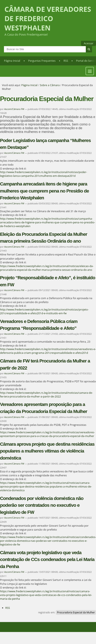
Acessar (89, 43)
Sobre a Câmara (50, 85)
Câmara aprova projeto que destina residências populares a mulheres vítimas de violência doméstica (47, 451)
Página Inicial (12, 61)
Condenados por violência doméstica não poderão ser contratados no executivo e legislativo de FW (42, 505)
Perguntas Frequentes (42, 61)
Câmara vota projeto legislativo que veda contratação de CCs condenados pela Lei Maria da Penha (47, 560)
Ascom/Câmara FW (14, 109)
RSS (66, 61)
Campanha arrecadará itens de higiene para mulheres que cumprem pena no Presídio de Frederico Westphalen (44, 191)
